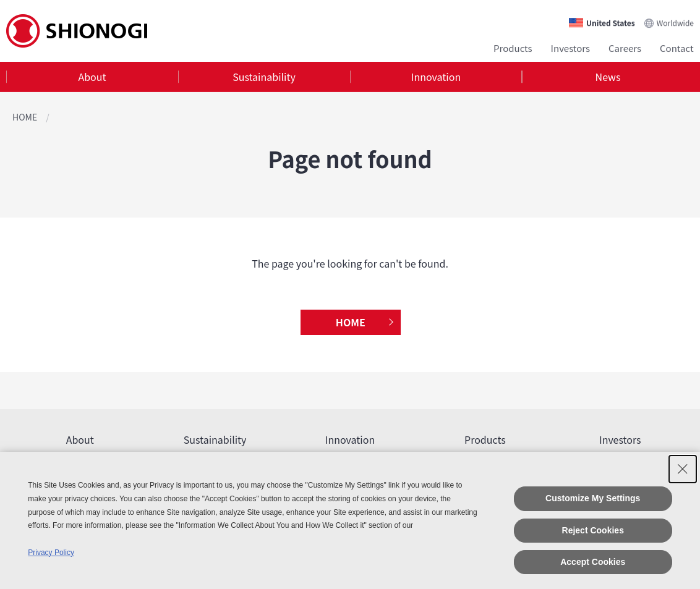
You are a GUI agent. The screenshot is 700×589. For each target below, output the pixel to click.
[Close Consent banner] (683, 469)
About (92, 77)
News (608, 77)
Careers (625, 48)
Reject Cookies (593, 530)
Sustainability (264, 77)
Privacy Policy (51, 553)
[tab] (92, 77)
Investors (570, 48)
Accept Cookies (593, 562)
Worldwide (675, 23)
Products (513, 48)
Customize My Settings (593, 498)
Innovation (436, 77)
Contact (677, 48)
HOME (25, 117)
